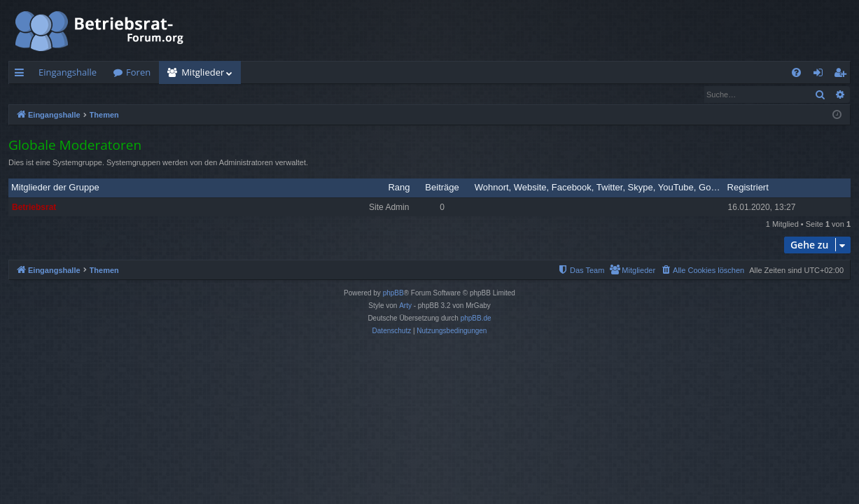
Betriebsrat (34, 208)
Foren (138, 72)
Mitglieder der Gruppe (55, 188)
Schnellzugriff (22, 75)
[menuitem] (796, 72)
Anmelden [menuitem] (822, 75)
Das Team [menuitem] (171, 94)
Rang (399, 188)
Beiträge (442, 188)
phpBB (393, 294)
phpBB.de (476, 319)
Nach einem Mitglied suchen (76, 94)
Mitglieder (203, 72)
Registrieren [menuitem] (843, 75)
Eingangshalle (68, 72)
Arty (405, 306)
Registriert (748, 188)
